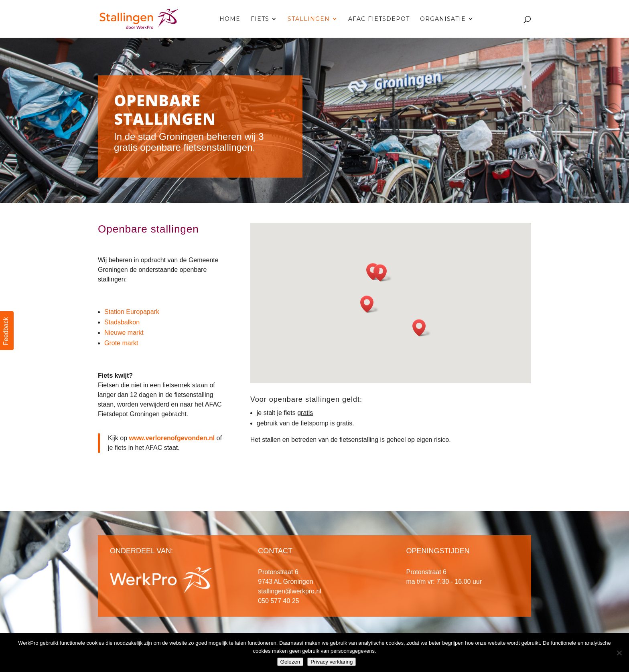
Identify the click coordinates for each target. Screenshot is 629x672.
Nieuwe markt (124, 333)
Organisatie (443, 19)
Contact (500, 19)
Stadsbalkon (122, 322)
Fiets (260, 19)
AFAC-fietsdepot (379, 19)
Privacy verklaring (332, 662)
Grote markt (121, 343)
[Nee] (619, 653)
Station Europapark (132, 312)
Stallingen (309, 19)
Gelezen (290, 662)
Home (230, 19)
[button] (422, 328)
